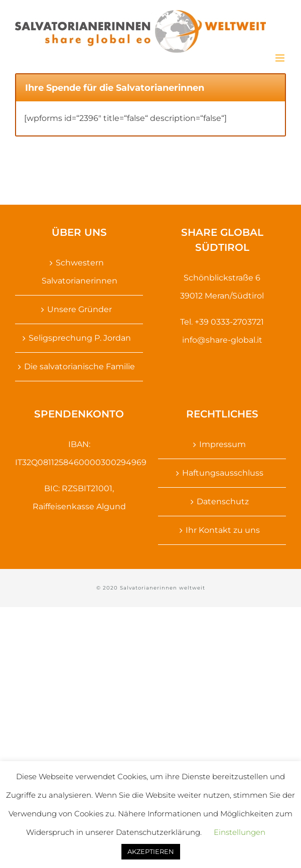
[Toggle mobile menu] (281, 58)
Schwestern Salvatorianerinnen (80, 272)
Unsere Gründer (80, 309)
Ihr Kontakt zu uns (223, 530)
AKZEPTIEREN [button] (151, 851)
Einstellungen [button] (240, 832)
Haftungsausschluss (223, 473)
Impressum (222, 444)
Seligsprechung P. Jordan (80, 338)
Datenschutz (223, 501)
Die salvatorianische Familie (80, 367)
